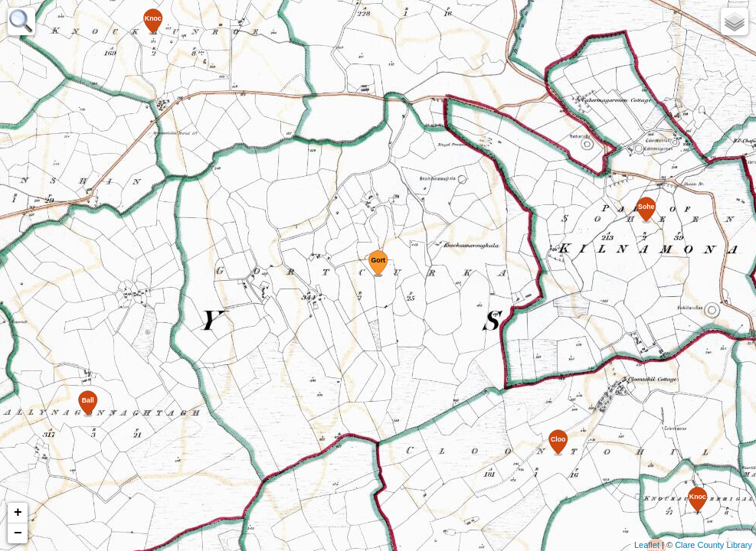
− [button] (18, 533)
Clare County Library (713, 545)
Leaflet (647, 545)
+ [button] (18, 513)
